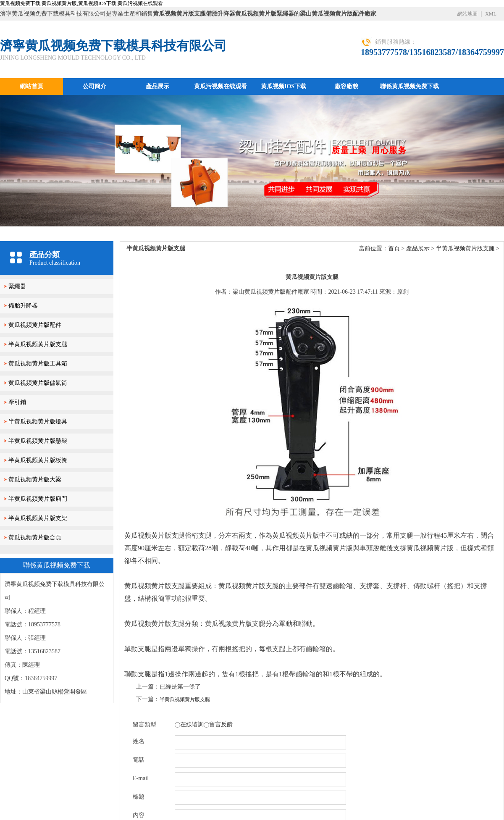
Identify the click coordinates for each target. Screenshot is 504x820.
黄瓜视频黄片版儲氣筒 (38, 383)
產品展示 (157, 86)
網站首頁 (31, 86)
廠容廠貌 (346, 86)
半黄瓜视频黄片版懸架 (38, 441)
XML (491, 14)
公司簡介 (94, 86)
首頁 (394, 248)
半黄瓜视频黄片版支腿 (38, 344)
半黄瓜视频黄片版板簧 (38, 460)
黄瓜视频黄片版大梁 (35, 480)
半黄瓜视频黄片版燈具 (38, 422)
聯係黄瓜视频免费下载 (409, 86)
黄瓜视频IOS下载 (283, 86)
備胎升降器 (23, 306)
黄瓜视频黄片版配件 (35, 325)
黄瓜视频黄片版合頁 (35, 537)
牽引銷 (17, 402)
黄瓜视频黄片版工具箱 (38, 364)
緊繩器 (17, 286)
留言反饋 (221, 724)
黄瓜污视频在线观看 (220, 86)
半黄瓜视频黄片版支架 (38, 518)
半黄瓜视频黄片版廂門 (38, 499)
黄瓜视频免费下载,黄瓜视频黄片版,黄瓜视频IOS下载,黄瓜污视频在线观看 (81, 3)
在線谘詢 (192, 724)
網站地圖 (467, 14)
